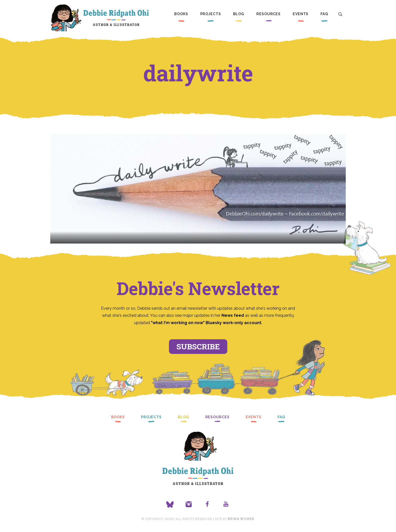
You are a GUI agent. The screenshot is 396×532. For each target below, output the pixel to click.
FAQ (324, 14)
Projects (211, 14)
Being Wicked (241, 519)
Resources (268, 14)
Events (301, 14)
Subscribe (198, 346)
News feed (233, 315)
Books (181, 14)
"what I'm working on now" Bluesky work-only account (206, 323)
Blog (239, 14)
